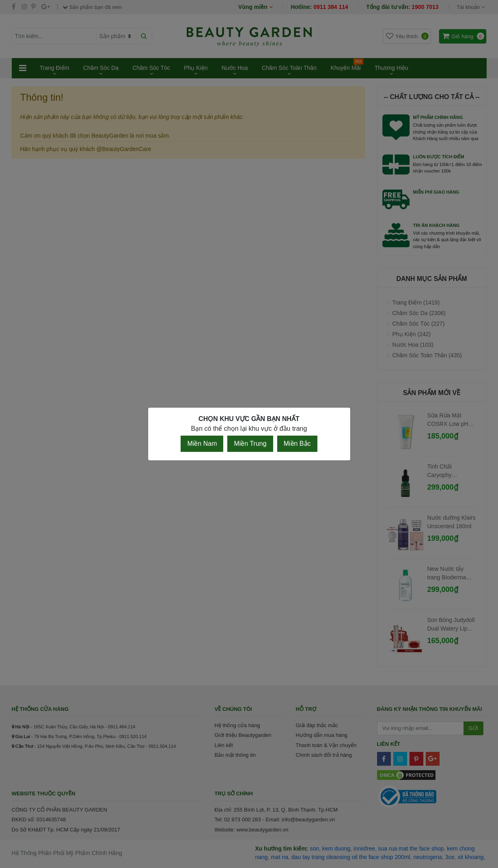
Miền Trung (250, 444)
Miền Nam (202, 444)
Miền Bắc (297, 444)
